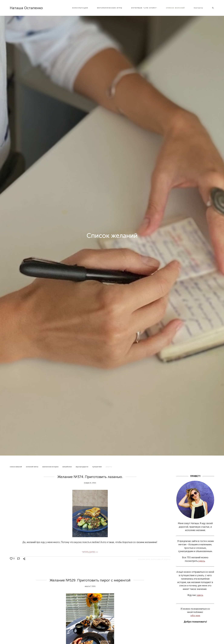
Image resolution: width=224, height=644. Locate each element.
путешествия (97, 467)
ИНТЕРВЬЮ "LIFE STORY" (144, 8)
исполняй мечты (32, 467)
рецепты (109, 467)
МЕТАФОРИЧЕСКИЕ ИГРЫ (110, 8)
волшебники (67, 467)
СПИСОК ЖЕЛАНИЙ (175, 8)
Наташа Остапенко (26, 8)
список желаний (16, 467)
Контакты (198, 8)
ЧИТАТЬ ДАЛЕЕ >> (90, 552)
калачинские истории (51, 467)
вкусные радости (82, 467)
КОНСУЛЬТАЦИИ (80, 8)
